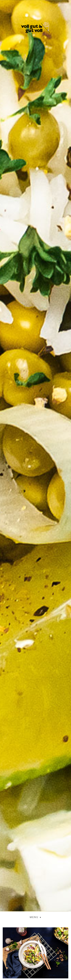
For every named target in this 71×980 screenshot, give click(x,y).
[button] (36, 917)
